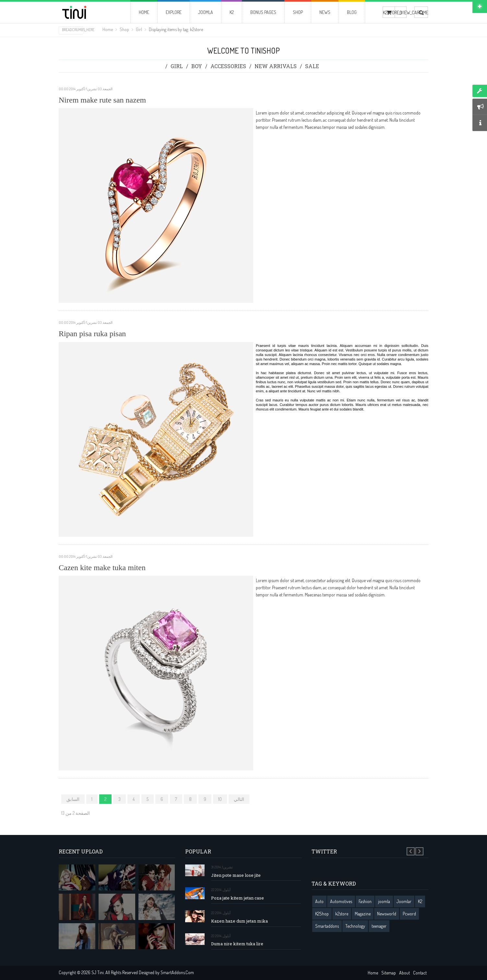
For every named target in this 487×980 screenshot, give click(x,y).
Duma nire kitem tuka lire (237, 944)
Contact (420, 973)
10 (220, 799)
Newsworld (387, 914)
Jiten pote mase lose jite (236, 875)
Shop (124, 29)
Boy (197, 66)
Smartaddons (327, 926)
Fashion (365, 901)
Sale (312, 66)
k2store (342, 914)
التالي (239, 799)
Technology (355, 926)
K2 (420, 901)
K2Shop (322, 914)
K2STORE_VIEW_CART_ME (389, 12)
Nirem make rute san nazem (102, 100)
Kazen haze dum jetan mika (239, 921)
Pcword (409, 914)
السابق (73, 799)
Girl (139, 29)
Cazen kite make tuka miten (102, 568)
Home (108, 29)
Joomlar (404, 901)
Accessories (228, 66)
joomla (384, 901)
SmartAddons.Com (177, 972)
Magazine (363, 914)
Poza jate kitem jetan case (238, 898)
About (404, 973)
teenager (379, 926)
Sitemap (389, 973)
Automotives (341, 901)
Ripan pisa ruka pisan (92, 334)
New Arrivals (276, 66)
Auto (319, 901)
